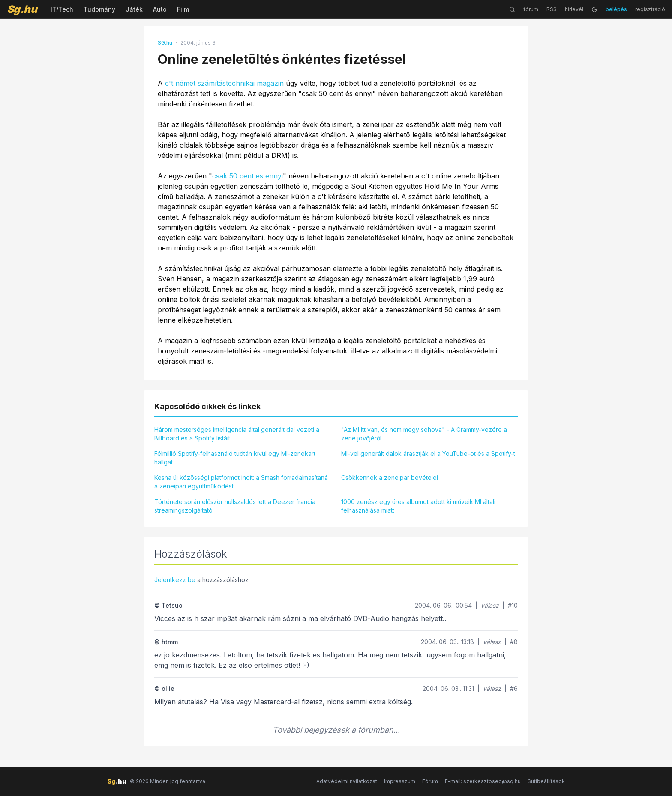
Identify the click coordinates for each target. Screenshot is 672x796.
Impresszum (400, 781)
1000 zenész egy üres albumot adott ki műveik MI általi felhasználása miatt (418, 506)
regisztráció (650, 9)
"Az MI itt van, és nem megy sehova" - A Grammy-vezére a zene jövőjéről (424, 434)
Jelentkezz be (175, 580)
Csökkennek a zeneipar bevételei (390, 478)
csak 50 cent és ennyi (247, 176)
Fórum (430, 781)
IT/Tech (62, 9)
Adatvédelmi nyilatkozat (347, 781)
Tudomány (99, 9)
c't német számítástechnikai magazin (224, 83)
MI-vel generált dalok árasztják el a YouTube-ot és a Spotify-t (428, 454)
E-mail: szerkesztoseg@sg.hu (483, 781)
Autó (160, 9)
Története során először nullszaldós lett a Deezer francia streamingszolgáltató (235, 506)
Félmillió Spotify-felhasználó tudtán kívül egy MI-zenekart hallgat (235, 458)
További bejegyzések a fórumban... (336, 730)
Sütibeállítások (546, 781)
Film (183, 9)
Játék (134, 9)
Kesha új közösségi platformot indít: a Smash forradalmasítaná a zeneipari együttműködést (241, 482)
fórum (531, 9)
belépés (616, 9)
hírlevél (574, 9)
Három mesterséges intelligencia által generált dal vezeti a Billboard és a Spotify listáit (237, 434)
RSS (552, 9)
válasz (490, 605)
